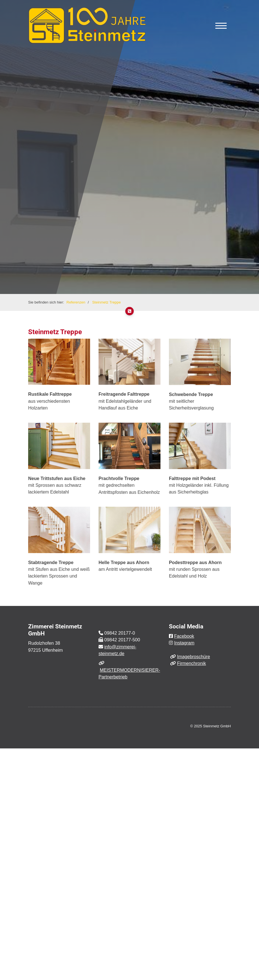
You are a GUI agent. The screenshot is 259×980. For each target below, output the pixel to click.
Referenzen (76, 302)
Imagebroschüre (194, 657)
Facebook (184, 636)
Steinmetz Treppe (106, 302)
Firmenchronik (192, 663)
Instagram (184, 643)
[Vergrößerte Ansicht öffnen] (59, 362)
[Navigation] (221, 25)
